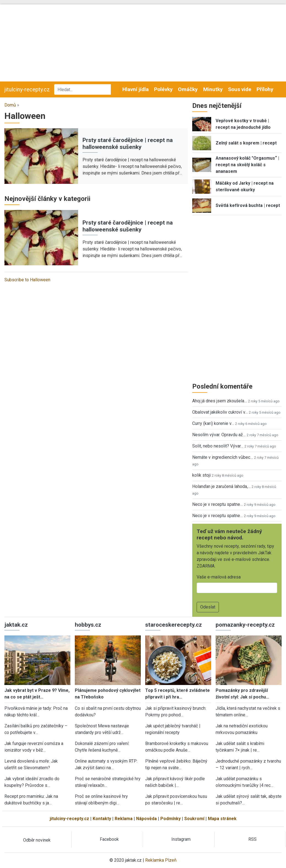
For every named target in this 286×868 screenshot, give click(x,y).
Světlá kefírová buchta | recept (248, 205)
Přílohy (265, 89)
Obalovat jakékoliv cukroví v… (220, 412)
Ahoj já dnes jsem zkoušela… (220, 401)
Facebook (109, 839)
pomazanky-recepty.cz (245, 625)
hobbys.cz (88, 625)
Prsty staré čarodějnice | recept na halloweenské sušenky (128, 144)
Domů (10, 105)
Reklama (124, 819)
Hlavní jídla (136, 89)
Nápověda (146, 819)
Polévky (163, 89)
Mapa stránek (222, 819)
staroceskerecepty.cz (174, 625)
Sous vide (240, 89)
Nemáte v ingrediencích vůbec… (223, 457)
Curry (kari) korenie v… (213, 423)
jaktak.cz (16, 625)
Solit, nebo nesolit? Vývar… (218, 446)
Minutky (213, 89)
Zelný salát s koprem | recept (246, 143)
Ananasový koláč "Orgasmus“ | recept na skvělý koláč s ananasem (247, 165)
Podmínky (170, 819)
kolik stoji (201, 475)
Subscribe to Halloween (27, 280)
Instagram (181, 839)
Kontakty (102, 819)
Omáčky (188, 89)
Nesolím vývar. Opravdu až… (219, 435)
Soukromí (194, 819)
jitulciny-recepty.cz (27, 89)
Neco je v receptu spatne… (218, 504)
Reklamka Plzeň (161, 860)
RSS (252, 839)
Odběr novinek (37, 840)
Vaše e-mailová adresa (219, 577)
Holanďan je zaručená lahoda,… (221, 486)
